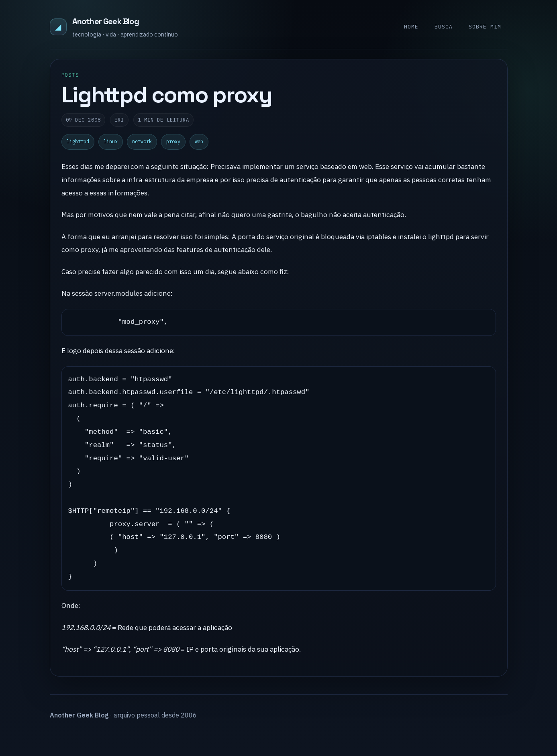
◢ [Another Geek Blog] (58, 27)
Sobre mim (485, 27)
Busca (444, 27)
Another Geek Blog (106, 21)
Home (411, 27)
